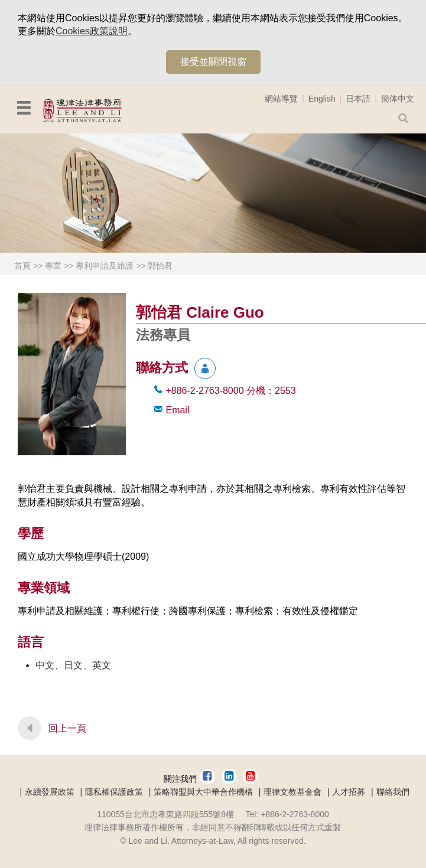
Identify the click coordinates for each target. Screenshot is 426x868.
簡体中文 (398, 99)
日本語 (358, 99)
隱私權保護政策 (114, 792)
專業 (53, 266)
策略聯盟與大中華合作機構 (203, 792)
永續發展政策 (50, 792)
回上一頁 (67, 728)
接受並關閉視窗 (213, 62)
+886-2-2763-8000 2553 (230, 391)
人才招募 (349, 792)
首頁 (22, 266)
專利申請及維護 (105, 266)
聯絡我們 (393, 792)
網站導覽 (281, 99)
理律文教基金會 (292, 792)
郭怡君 (160, 266)
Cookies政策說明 (92, 31)
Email (177, 410)
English (322, 99)
